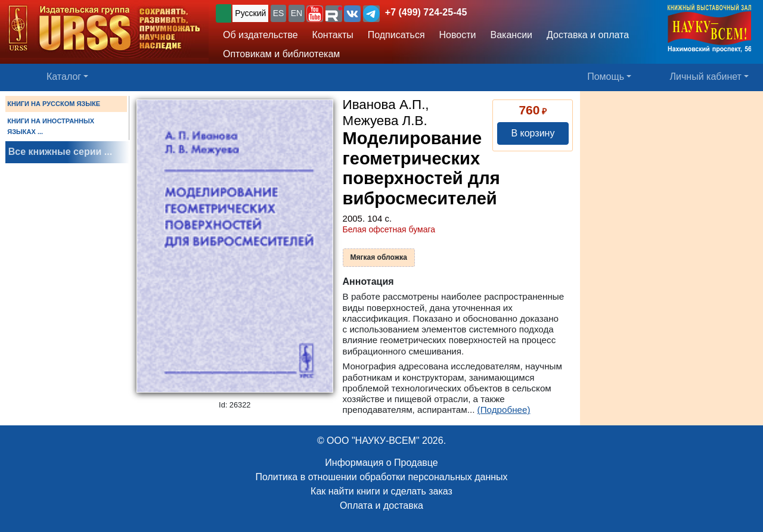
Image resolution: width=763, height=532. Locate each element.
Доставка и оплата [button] (588, 35)
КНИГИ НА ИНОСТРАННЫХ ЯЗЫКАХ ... (51, 126)
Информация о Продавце (381, 463)
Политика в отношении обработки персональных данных (381, 477)
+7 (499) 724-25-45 (426, 12)
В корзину (533, 133)
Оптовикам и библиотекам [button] (281, 54)
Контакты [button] (333, 35)
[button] (315, 14)
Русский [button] (250, 13)
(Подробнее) (504, 410)
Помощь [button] (606, 77)
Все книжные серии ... (60, 152)
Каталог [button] (64, 77)
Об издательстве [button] (260, 35)
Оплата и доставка (381, 505)
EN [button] (297, 13)
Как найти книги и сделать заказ (381, 491)
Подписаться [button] (396, 35)
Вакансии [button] (512, 35)
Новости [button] (458, 35)
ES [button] (279, 13)
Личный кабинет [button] (706, 77)
